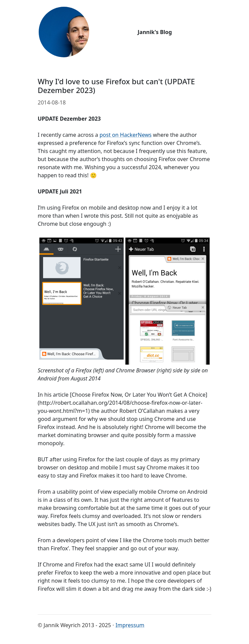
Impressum (130, 625)
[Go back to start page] (64, 32)
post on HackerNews (126, 135)
